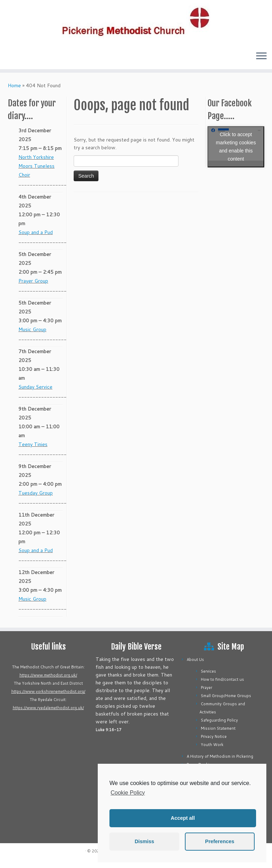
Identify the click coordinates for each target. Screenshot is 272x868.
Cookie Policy (128, 793)
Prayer (206, 688)
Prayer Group (33, 281)
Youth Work (212, 745)
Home (14, 85)
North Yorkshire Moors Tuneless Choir (36, 166)
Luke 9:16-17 (109, 730)
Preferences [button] (220, 841)
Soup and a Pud (36, 232)
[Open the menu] (261, 56)
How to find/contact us (222, 679)
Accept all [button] (183, 818)
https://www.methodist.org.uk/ (48, 675)
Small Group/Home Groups (226, 696)
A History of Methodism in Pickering (220, 756)
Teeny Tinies (33, 444)
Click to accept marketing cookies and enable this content (236, 147)
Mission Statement (218, 728)
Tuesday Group (36, 493)
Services (208, 671)
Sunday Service (35, 387)
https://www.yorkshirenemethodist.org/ (48, 691)
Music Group (32, 329)
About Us (195, 660)
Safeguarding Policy (219, 720)
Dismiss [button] (144, 841)
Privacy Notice (214, 736)
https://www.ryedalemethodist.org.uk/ (48, 708)
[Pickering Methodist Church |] (136, 23)
